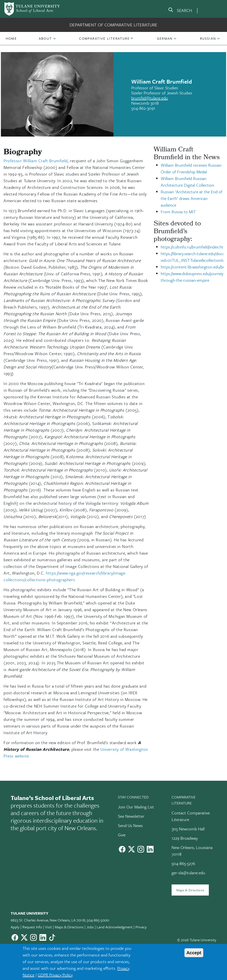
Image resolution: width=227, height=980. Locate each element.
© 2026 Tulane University (197, 940)
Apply (15, 927)
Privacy (141, 927)
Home (11, 38)
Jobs (90, 927)
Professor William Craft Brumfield (36, 161)
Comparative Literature (104, 38)
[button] (11, 38)
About (45, 38)
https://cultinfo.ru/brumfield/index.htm (194, 247)
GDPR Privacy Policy (55, 975)
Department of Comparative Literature (113, 25)
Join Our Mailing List (136, 807)
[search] (180, 11)
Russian (208, 38)
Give (122, 835)
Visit (48, 927)
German (165, 38)
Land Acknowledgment (115, 927)
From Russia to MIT (178, 212)
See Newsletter (131, 816)
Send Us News (130, 825)
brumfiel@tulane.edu (150, 98)
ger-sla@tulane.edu (188, 873)
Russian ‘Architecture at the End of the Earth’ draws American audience (192, 198)
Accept (194, 953)
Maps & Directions (190, 890)
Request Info (32, 927)
